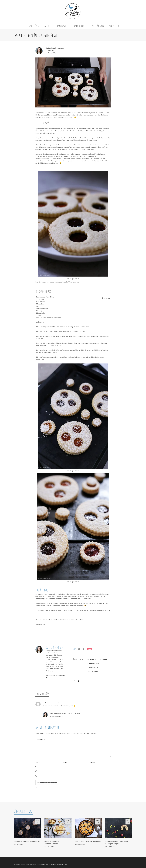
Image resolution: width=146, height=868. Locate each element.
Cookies (92, 660)
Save (90, 649)
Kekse (104, 660)
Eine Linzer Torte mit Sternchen (88, 841)
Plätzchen (93, 672)
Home (50, 53)
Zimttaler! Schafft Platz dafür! (27, 841)
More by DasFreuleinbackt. (55, 676)
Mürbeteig (93, 668)
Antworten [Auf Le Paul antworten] (60, 703)
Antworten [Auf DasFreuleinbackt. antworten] (78, 713)
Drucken (107, 298)
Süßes (55, 53)
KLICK (108, 610)
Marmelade (94, 664)
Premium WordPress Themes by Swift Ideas (55, 864)
